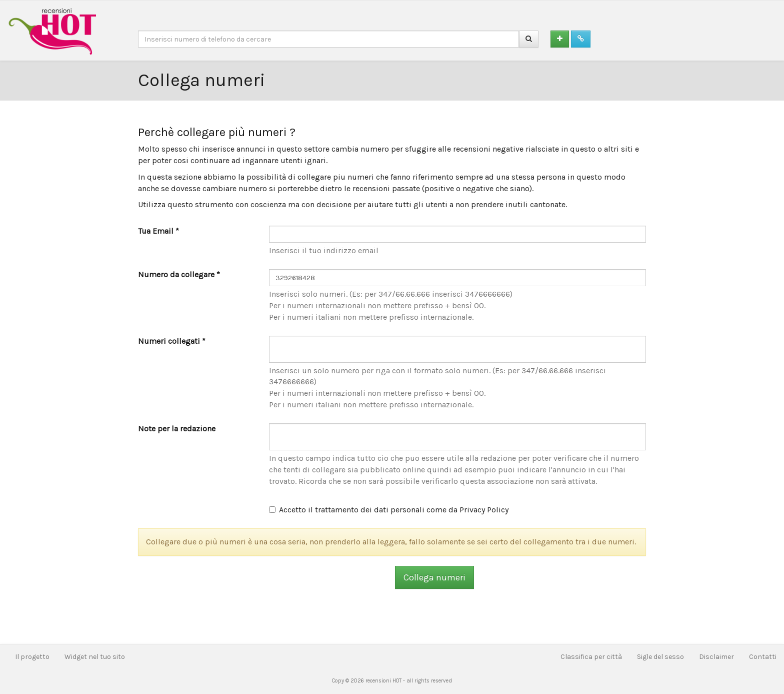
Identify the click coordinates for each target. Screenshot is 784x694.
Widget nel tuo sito (95, 657)
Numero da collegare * (179, 274)
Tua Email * (158, 231)
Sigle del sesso (660, 657)
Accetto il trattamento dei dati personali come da (389, 510)
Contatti (763, 657)
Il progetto (32, 657)
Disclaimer (716, 657)
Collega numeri (434, 577)
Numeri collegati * (172, 341)
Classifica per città (591, 657)
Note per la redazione (177, 429)
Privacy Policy (484, 510)
